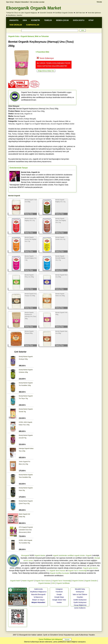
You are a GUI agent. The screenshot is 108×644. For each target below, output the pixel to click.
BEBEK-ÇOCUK (62, 20)
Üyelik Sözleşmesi (80, 602)
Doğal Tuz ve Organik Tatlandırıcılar (37, 124)
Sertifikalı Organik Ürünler (64, 13)
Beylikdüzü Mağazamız (38, 592)
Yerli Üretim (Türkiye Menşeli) (25, 119)
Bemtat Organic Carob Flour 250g (33, 111)
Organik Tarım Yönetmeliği (77, 571)
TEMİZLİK (48, 20)
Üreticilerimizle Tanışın (19, 168)
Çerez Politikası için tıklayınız (50, 639)
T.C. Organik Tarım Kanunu (56, 571)
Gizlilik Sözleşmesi (80, 600)
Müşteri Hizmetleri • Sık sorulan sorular (30, 2)
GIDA (25, 20)
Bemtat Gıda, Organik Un (23, 114)
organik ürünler (80, 555)
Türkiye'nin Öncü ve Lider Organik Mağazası (22, 13)
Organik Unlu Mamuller (44, 121)
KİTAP (91, 20)
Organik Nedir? (15, 581)
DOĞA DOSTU (79, 20)
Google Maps (59, 597)
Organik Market (40, 555)
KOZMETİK (36, 20)
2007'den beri (80, 13)
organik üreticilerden (60, 555)
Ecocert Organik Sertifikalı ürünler (63, 124)
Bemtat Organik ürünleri (27, 121)
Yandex (59, 602)
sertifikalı (71, 555)
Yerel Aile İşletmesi (94, 13)
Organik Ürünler (78, 581)
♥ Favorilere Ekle (42, 52)
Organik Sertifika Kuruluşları (60, 573)
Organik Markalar (44, 583)
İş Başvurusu (38, 597)
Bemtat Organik (20, 116)
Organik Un (20, 124)
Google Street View (59, 600)
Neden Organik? (28, 581)
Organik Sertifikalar (63, 583)
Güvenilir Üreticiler (46, 13)
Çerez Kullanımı (80, 608)
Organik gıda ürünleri (90, 568)
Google (59, 594)
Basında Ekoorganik (38, 594)
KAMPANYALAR (33, 25)
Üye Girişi (10, 2)
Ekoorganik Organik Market (34, 8)
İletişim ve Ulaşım (38, 600)
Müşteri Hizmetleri (38, 602)
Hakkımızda (38, 589)
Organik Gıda (13, 36)
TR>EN (99, 2)
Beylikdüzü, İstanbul (15, 15)
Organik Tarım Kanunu (43, 581)
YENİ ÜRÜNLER (16, 25)
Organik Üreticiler (91, 581)
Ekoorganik (25, 555)
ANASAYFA (14, 20)
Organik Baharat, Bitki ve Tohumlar (35, 36)
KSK (53, 583)
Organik (89, 555)
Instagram (59, 589)
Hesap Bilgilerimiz (80, 605)
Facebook (59, 592)
